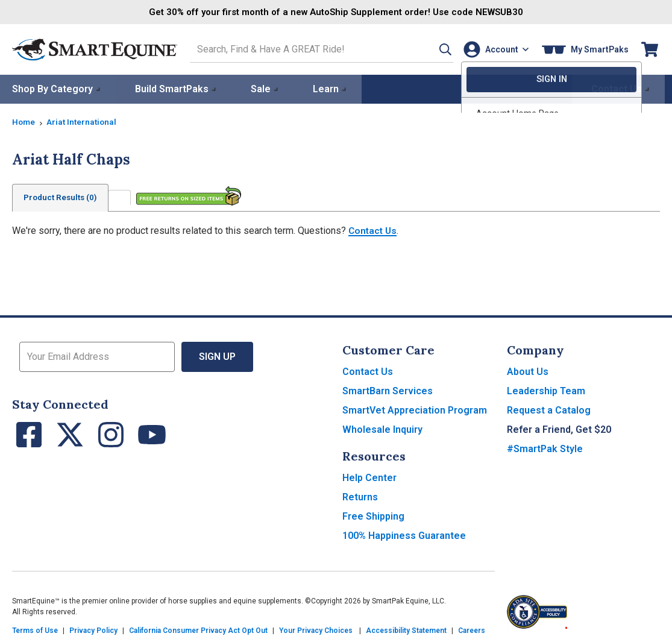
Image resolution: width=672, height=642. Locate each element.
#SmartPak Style (545, 448)
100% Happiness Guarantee (404, 535)
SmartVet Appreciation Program (415, 410)
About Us (528, 371)
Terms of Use (35, 630)
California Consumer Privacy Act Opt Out (198, 630)
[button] (433, 49)
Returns (360, 496)
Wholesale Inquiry (382, 429)
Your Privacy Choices (316, 630)
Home (24, 121)
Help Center (369, 477)
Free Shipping (373, 516)
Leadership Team (546, 390)
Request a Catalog (549, 410)
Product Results (63, 197)
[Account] (494, 49)
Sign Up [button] (217, 356)
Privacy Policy (93, 630)
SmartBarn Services (388, 390)
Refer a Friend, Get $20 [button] (559, 429)
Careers (472, 630)
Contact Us (374, 230)
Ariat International (84, 121)
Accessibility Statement (406, 630)
